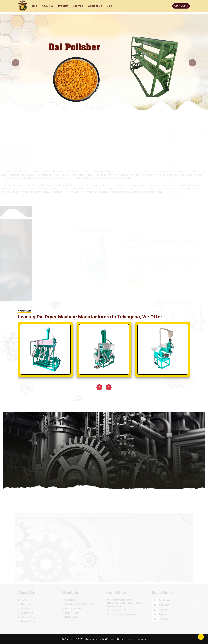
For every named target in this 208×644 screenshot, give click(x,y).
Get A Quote (181, 5)
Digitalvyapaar (138, 639)
